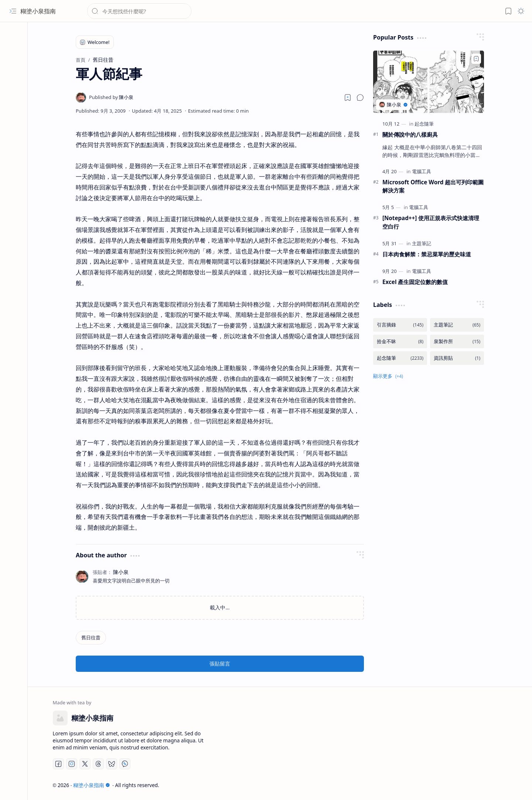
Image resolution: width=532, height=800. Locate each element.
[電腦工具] (422, 171)
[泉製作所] (457, 341)
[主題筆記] (422, 243)
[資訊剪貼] (457, 358)
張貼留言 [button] (220, 664)
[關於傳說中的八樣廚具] (429, 82)
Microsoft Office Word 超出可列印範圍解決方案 (433, 186)
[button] (13, 11)
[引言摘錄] (400, 325)
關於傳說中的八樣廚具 (410, 134)
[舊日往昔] (91, 638)
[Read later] (348, 98)
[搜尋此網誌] (139, 11)
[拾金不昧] (400, 341)
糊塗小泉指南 (38, 11)
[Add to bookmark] (476, 59)
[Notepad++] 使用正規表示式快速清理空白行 (431, 222)
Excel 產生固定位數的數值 (415, 282)
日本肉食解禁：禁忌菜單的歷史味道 (427, 254)
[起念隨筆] (424, 124)
